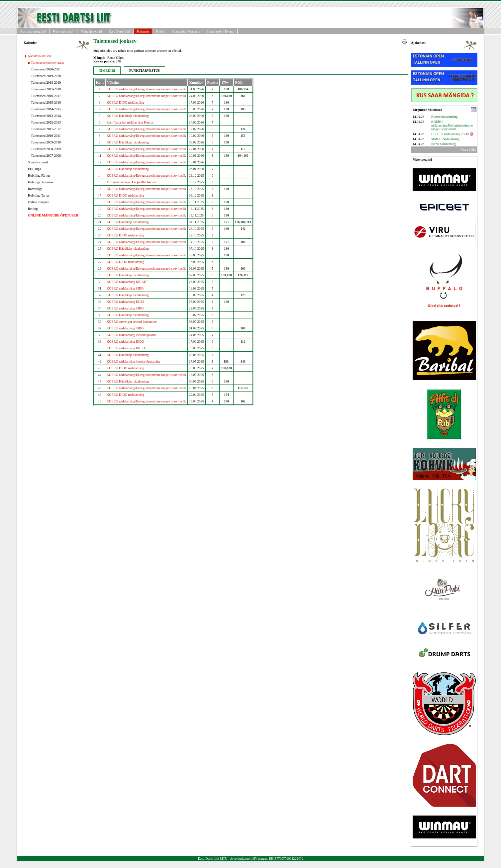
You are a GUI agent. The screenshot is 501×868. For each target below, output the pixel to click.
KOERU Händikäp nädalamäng (128, 116)
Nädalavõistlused (39, 56)
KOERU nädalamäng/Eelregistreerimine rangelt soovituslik (146, 89)
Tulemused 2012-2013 (46, 122)
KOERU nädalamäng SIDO (125, 288)
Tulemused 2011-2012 (46, 129)
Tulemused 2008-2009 (46, 149)
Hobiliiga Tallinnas (41, 182)
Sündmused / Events (220, 31)
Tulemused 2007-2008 (46, 156)
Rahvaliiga (35, 189)
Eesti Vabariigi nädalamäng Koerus (130, 122)
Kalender (143, 31)
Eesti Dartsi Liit (119, 31)
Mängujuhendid (91, 31)
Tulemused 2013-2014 (46, 116)
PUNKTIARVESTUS (145, 71)
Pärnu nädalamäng (444, 144)
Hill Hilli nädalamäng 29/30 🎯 (452, 134)
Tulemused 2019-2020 (46, 76)
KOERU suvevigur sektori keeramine (132, 322)
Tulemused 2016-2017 (46, 96)
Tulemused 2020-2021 (46, 69)
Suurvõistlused (38, 162)
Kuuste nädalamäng (444, 117)
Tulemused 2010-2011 (46, 136)
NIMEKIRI (107, 71)
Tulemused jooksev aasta (48, 63)
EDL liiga (34, 169)
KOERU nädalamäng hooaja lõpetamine (133, 361)
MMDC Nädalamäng (445, 139)
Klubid (161, 31)
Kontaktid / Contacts (186, 31)
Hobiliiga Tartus (39, 195)
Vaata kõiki (468, 150)
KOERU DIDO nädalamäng (125, 102)
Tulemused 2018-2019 (46, 83)
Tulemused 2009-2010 (46, 142)
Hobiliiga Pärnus (39, 175)
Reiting (33, 209)
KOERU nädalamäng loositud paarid (131, 335)
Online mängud (38, 202)
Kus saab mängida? (33, 31)
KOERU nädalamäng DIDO (125, 302)
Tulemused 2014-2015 (46, 109)
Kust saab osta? (63, 31)
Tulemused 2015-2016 (46, 102)
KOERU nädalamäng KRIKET (127, 282)
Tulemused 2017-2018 (46, 89)
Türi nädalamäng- (132, 182)
